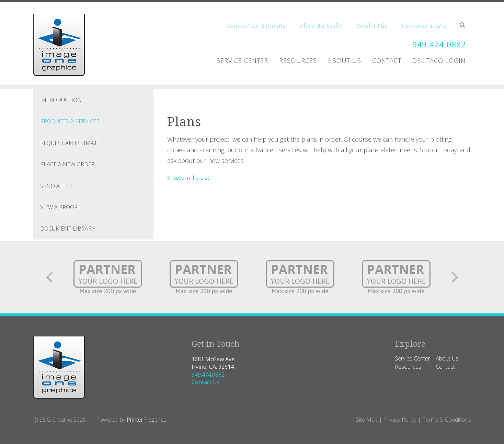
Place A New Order (67, 164)
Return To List (191, 178)
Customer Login (424, 26)
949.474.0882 (437, 44)
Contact (387, 60)
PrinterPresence (147, 420)
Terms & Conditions (447, 420)
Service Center (242, 60)
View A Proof (59, 207)
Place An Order (321, 26)
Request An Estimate (256, 26)
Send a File (372, 26)
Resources (298, 60)
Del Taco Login (439, 60)
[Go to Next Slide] (454, 277)
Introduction (61, 100)
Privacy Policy (399, 420)
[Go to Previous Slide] (50, 277)
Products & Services (70, 121)
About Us (345, 60)
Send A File (56, 186)
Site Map (367, 420)
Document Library (67, 229)
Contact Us (206, 382)
